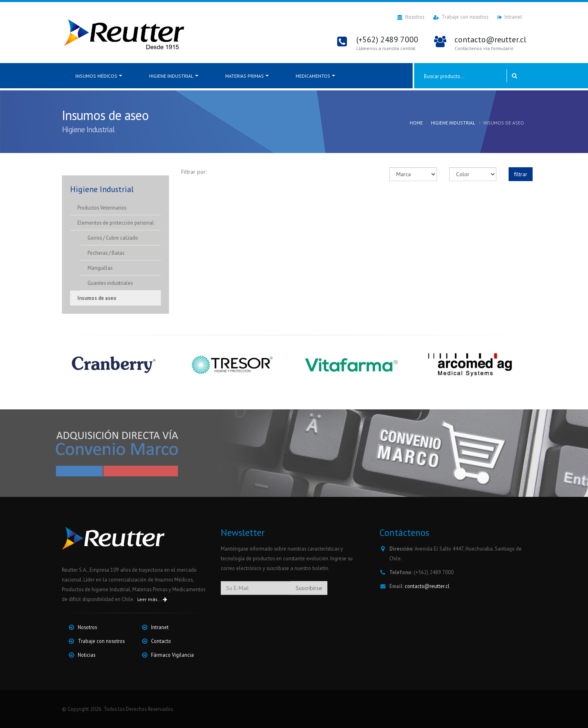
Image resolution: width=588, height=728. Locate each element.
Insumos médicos (96, 76)
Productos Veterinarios (102, 208)
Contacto (161, 641)
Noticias (87, 655)
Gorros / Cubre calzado (113, 238)
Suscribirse (309, 588)
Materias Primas (245, 76)
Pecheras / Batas (106, 253)
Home (416, 123)
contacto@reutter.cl (427, 586)
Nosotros (411, 17)
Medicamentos (313, 76)
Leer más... (152, 599)
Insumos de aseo (97, 298)
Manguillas (100, 268)
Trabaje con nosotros (461, 17)
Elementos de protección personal (116, 223)
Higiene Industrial (171, 76)
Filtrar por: (194, 172)
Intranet (510, 17)
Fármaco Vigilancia (172, 655)
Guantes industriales (110, 283)
